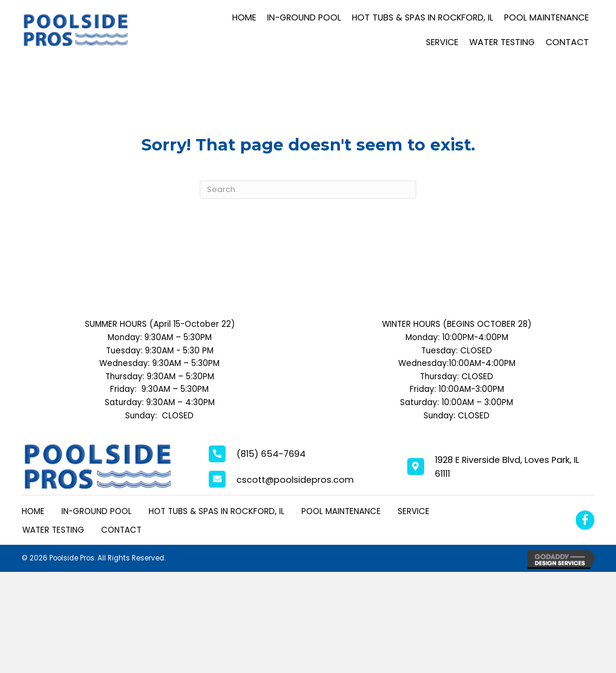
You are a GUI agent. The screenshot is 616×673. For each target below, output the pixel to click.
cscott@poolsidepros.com (295, 480)
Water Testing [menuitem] (53, 530)
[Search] (308, 190)
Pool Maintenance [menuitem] (341, 511)
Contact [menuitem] (121, 530)
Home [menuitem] (33, 511)
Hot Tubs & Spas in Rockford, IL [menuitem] (217, 511)
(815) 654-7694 (271, 454)
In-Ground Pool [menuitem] (97, 511)
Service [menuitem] (414, 511)
